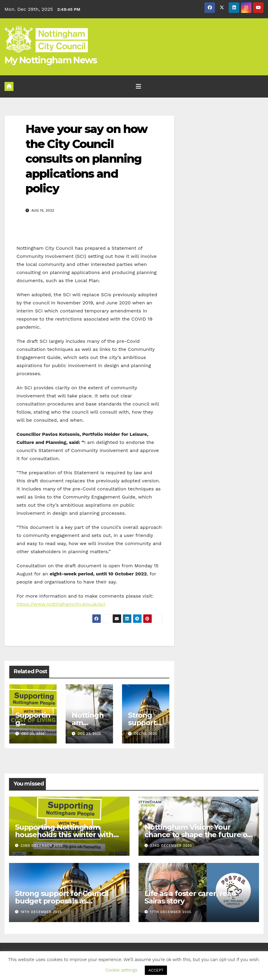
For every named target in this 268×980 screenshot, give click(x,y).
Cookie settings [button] (121, 970)
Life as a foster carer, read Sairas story (190, 897)
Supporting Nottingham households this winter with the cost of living (64, 835)
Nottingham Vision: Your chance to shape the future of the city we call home (197, 835)
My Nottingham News (51, 60)
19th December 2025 (41, 912)
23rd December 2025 (42, 846)
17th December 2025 (171, 912)
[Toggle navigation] (138, 86)
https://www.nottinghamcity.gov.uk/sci (61, 604)
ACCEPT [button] (156, 970)
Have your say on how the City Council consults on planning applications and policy (86, 159)
